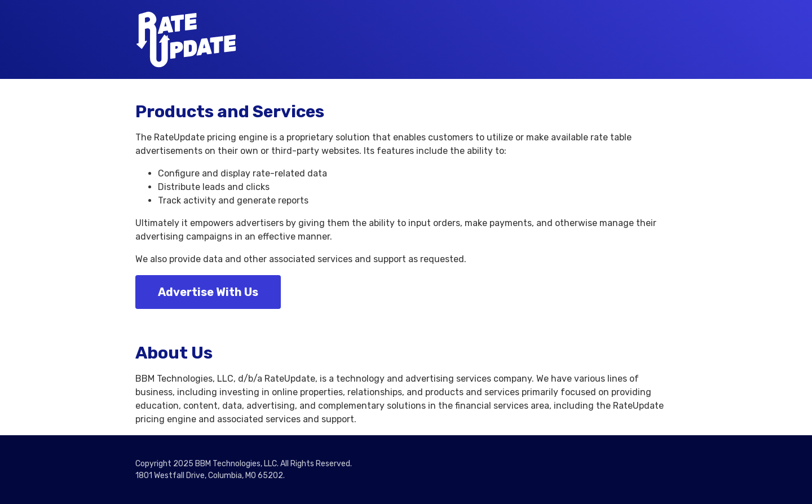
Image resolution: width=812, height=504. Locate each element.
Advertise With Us (208, 292)
